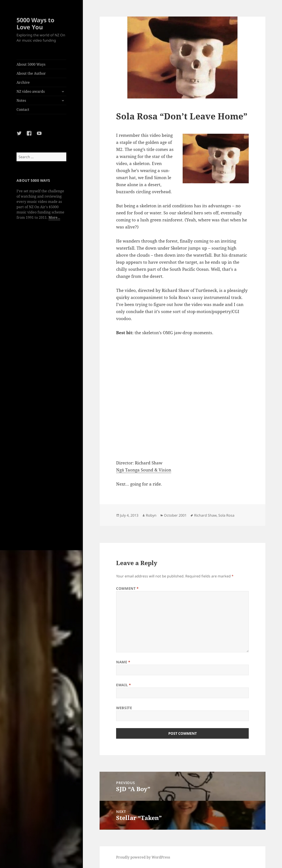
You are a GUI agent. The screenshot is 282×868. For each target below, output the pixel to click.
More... (54, 217)
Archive (23, 82)
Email (123, 685)
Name (123, 662)
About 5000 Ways (31, 64)
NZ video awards (31, 91)
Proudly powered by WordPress (143, 857)
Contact (23, 109)
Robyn (151, 515)
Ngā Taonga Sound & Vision (144, 470)
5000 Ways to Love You (35, 23)
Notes (21, 100)
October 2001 (175, 515)
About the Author (31, 73)
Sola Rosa (226, 515)
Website (124, 708)
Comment (127, 588)
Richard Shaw (205, 515)
